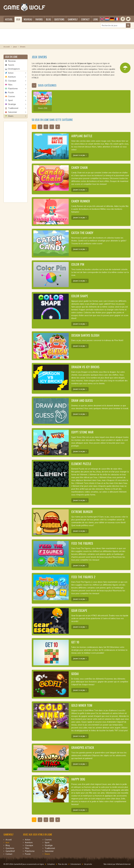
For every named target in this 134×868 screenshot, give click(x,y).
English (102, 19)
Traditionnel (13, 108)
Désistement (76, 864)
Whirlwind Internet (123, 864)
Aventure (12, 77)
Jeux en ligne (11, 57)
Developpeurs (14, 69)
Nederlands (107, 19)
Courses (12, 96)
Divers (11, 116)
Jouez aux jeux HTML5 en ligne (37, 834)
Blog (48, 19)
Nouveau (28, 19)
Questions (59, 19)
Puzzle (11, 92)
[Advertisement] (67, 37)
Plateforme (13, 89)
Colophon (51, 864)
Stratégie (12, 104)
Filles (10, 85)
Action (11, 73)
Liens (95, 19)
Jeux (18, 19)
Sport (10, 100)
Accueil (9, 19)
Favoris (39, 19)
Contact (85, 19)
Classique (12, 81)
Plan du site (63, 864)
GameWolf (73, 19)
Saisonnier (13, 112)
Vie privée (88, 864)
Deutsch (112, 19)
